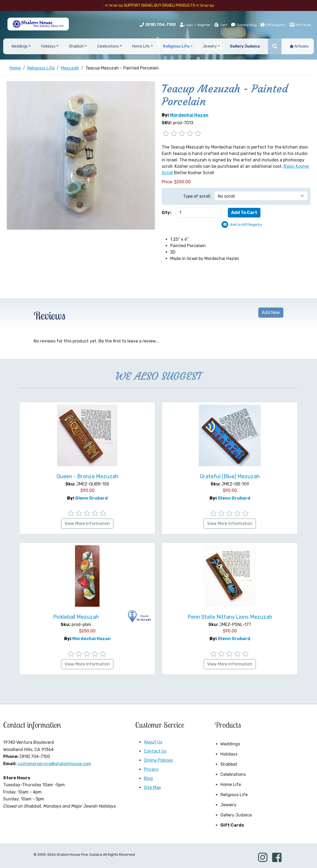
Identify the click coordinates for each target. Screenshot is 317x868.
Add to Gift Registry (246, 225)
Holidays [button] (48, 46)
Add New (271, 312)
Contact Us (155, 751)
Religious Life (234, 795)
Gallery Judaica (236, 815)
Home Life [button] (141, 46)
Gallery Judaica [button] (245, 46)
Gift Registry (273, 25)
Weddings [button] (20, 46)
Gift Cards (300, 25)
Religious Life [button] (176, 46)
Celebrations (233, 774)
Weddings (230, 744)
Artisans (299, 46)
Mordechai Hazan (189, 115)
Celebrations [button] (108, 46)
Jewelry (228, 805)
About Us (153, 742)
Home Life (231, 785)
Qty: (167, 213)
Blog (148, 778)
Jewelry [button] (210, 46)
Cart (221, 25)
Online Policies (158, 760)
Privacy (151, 769)
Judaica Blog (244, 25)
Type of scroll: (197, 196)
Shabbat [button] (76, 46)
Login (186, 25)
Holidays (229, 754)
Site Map (152, 787)
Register (204, 25)
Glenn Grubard (92, 498)
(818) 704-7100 (161, 25)
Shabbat (229, 764)
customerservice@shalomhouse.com (54, 764)
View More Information (87, 523)
